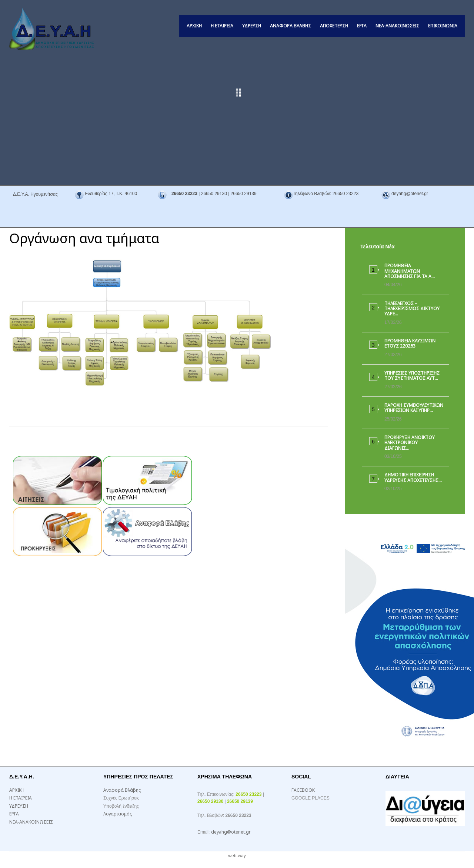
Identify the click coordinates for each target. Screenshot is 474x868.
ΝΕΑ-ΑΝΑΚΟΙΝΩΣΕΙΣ (397, 26)
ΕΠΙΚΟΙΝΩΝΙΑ (443, 26)
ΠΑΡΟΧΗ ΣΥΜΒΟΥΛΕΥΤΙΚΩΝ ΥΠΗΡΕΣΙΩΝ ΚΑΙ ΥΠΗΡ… (414, 408)
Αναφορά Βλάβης (291, 26)
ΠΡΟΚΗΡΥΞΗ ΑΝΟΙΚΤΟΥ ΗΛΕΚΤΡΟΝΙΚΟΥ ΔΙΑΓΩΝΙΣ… (410, 443)
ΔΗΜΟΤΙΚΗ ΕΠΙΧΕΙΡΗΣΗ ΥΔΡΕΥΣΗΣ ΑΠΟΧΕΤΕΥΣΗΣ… (413, 477)
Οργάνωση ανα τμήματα (84, 238)
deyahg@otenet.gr (231, 832)
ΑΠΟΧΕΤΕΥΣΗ (334, 26)
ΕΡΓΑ (362, 26)
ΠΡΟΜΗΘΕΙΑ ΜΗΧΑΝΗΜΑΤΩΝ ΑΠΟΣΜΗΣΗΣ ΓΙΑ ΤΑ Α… (410, 271)
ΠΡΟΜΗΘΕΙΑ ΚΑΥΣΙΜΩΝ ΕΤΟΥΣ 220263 (410, 343)
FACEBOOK (303, 790)
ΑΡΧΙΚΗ (194, 26)
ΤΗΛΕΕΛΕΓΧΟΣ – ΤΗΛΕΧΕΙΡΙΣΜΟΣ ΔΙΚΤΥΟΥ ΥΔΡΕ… (412, 309)
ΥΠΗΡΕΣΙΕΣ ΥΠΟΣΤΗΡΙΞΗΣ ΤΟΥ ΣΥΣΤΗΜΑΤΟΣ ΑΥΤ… (412, 376)
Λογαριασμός (118, 814)
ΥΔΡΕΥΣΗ (252, 26)
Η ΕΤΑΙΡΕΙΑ (222, 26)
